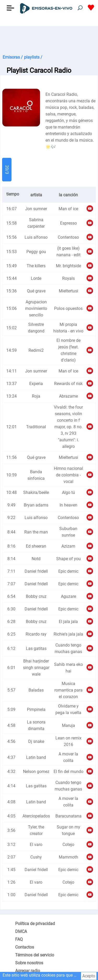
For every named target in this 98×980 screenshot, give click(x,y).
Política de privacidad (35, 924)
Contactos (25, 947)
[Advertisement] (49, 39)
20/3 (7, 170)
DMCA (21, 931)
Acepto (89, 976)
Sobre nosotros (29, 963)
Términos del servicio (35, 955)
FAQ (19, 939)
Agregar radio (28, 971)
